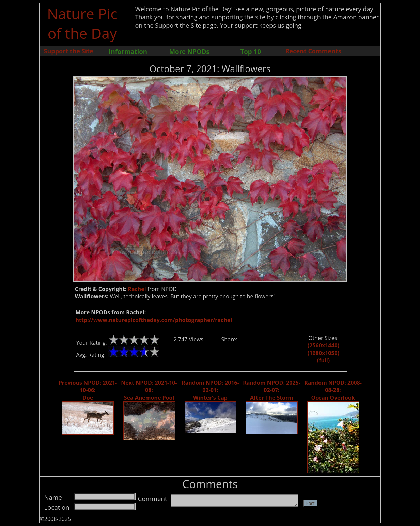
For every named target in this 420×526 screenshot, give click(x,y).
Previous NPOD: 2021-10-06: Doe (88, 390)
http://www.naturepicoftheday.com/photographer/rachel (154, 320)
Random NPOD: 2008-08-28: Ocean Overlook (333, 390)
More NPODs (189, 52)
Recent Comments (313, 51)
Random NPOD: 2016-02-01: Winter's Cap (210, 390)
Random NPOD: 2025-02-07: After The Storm (272, 390)
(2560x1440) (323, 345)
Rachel (137, 289)
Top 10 (250, 52)
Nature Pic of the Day (82, 23)
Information (128, 52)
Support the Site (69, 51)
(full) (323, 360)
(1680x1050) (323, 353)
